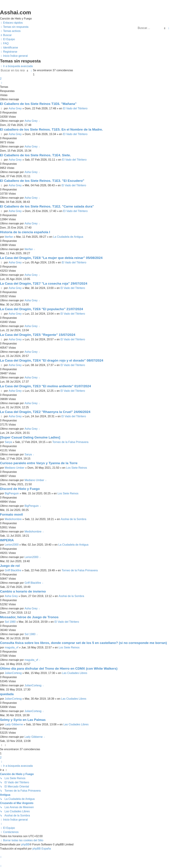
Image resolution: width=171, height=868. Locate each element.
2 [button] (1, 79)
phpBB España (42, 849)
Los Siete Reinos (77, 468)
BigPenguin (12, 493)
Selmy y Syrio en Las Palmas (23, 720)
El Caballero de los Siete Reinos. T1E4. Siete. (35, 155)
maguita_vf (12, 647)
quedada (7, 694)
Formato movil (11, 514)
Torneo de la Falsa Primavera (70, 442)
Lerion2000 (12, 545)
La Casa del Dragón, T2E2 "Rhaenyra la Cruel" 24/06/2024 (45, 412)
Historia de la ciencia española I (25, 232)
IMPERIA (7, 540)
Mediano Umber (15, 468)
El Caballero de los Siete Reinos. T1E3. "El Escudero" (42, 181)
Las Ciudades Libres (75, 673)
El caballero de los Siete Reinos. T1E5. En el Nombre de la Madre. (51, 129)
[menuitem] (14, 27)
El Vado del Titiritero (75, 108)
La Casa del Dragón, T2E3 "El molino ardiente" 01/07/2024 (45, 386)
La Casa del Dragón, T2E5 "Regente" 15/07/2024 (38, 335)
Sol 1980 (10, 622)
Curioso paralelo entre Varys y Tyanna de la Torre (39, 463)
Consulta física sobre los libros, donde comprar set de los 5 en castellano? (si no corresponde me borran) (83, 643)
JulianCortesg (13, 673)
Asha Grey (15, 108)
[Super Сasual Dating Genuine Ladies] (30, 437)
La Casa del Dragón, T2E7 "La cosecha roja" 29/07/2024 (44, 283)
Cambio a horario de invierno (23, 591)
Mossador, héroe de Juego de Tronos (29, 617)
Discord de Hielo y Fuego (20, 489)
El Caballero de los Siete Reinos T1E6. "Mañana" (38, 104)
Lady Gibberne (14, 724)
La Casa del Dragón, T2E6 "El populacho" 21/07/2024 (41, 309)
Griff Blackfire (13, 570)
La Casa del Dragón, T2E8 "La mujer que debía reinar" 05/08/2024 (51, 258)
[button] (2, 83)
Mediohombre (13, 519)
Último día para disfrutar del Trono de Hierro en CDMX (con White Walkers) (59, 669)
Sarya (8, 442)
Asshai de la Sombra (74, 519)
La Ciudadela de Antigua (68, 237)
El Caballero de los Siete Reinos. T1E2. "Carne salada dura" (47, 206)
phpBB (25, 844)
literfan (9, 237)
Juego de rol (10, 566)
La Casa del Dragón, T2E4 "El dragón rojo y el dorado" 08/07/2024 (52, 360)
